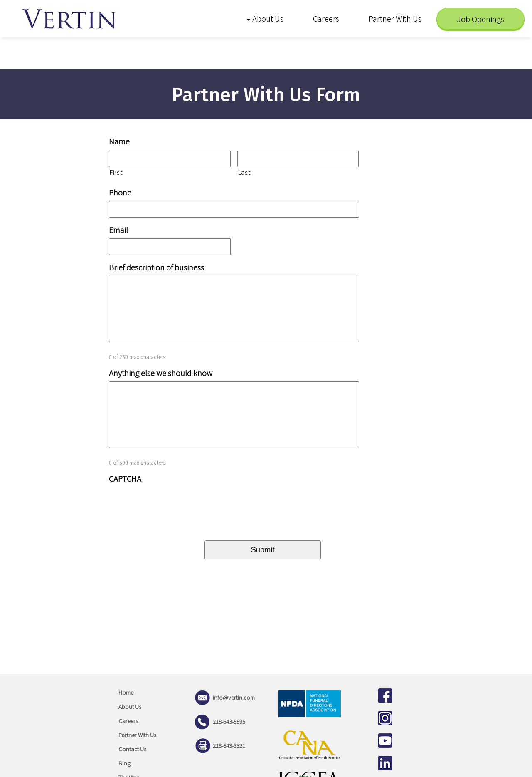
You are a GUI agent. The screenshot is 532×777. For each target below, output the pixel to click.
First (116, 172)
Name (119, 141)
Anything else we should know (161, 373)
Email (118, 230)
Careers (128, 721)
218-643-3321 (219, 746)
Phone (120, 193)
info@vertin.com (223, 697)
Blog (124, 763)
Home (126, 692)
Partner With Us (137, 735)
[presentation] (172, 503)
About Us (130, 706)
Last (244, 172)
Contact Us (132, 749)
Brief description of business (156, 267)
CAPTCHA (125, 479)
